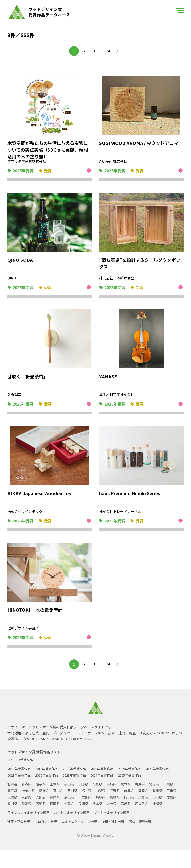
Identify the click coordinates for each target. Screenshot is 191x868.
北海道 (13, 795)
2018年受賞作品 (110, 773)
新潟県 (61, 802)
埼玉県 (162, 795)
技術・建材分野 (120, 839)
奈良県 (102, 808)
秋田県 (72, 795)
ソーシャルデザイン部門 (119, 830)
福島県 (102, 795)
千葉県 (13, 802)
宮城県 (57, 795)
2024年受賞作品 (140, 780)
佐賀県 (117, 815)
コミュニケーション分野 (84, 839)
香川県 (57, 815)
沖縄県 (46, 821)
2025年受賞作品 (20, 786)
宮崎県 (13, 821)
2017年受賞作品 (80, 773)
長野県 (136, 802)
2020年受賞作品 (20, 780)
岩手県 (43, 795)
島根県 (150, 808)
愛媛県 (72, 815)
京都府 (57, 808)
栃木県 (132, 795)
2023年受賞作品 (110, 780)
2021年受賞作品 (50, 780)
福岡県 (102, 815)
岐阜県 (150, 802)
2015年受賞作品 (20, 773)
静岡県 (165, 802)
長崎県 (132, 815)
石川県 (91, 802)
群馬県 (147, 795)
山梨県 (121, 802)
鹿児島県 (29, 821)
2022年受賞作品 (80, 780)
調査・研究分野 (149, 839)
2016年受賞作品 (50, 773)
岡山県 (165, 808)
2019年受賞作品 (140, 773)
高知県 (87, 815)
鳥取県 (136, 808)
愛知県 (13, 808)
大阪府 (72, 808)
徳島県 (43, 815)
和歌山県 (119, 808)
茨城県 (117, 795)
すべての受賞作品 (21, 764)
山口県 (28, 815)
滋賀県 (43, 808)
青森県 (28, 795)
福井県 (106, 802)
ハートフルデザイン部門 (76, 830)
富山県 (76, 802)
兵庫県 (87, 808)
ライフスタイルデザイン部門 (30, 830)
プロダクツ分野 (48, 839)
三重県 (28, 808)
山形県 (87, 795)
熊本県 (147, 815)
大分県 (162, 815)
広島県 (13, 815)
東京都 (28, 802)
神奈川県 (44, 802)
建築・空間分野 (20, 839)
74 (109, 51)
